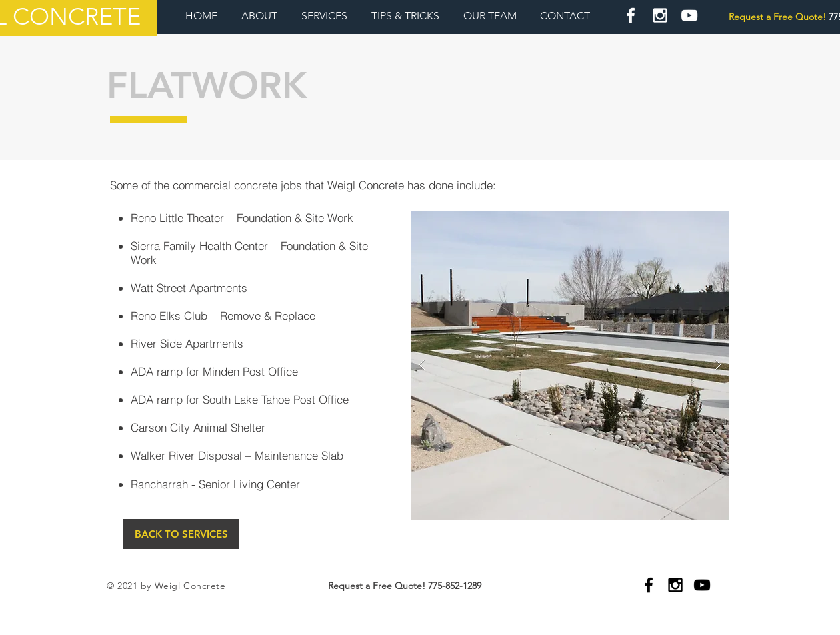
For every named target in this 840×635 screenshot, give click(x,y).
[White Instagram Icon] (660, 15)
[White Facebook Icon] (631, 15)
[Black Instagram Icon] (675, 585)
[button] (570, 365)
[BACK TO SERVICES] (181, 534)
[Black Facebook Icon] (649, 585)
